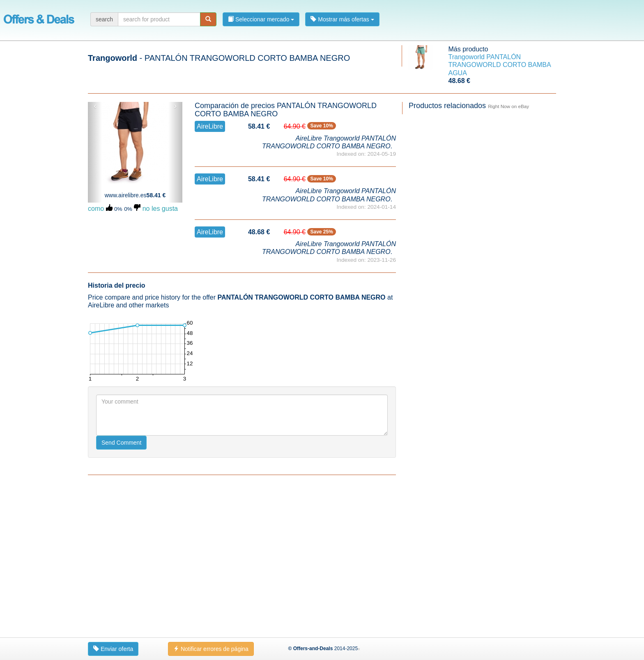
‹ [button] (95, 106)
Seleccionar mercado (261, 19)
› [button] (175, 106)
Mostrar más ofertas (342, 19)
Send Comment (121, 443)
